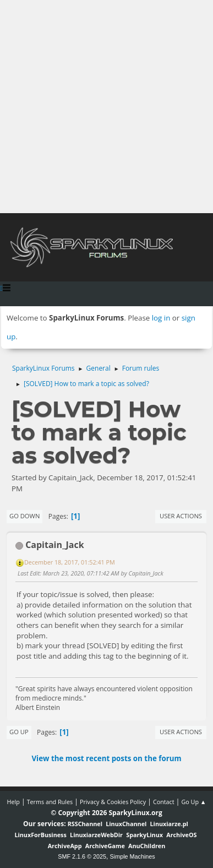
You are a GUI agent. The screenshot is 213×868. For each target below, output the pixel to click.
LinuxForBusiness (40, 835)
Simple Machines (133, 856)
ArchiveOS (181, 835)
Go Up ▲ (193, 802)
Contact (164, 802)
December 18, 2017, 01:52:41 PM (70, 562)
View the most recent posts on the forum (106, 758)
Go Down (24, 516)
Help (13, 802)
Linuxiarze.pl (169, 824)
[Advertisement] (106, 107)
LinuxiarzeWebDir (96, 835)
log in (161, 318)
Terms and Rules (50, 802)
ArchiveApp (65, 846)
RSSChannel (85, 824)
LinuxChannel (126, 824)
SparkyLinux (144, 835)
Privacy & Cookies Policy (113, 802)
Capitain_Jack (54, 545)
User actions (181, 516)
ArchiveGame (105, 846)
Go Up (19, 732)
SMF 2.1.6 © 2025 (82, 856)
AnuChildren (147, 846)
